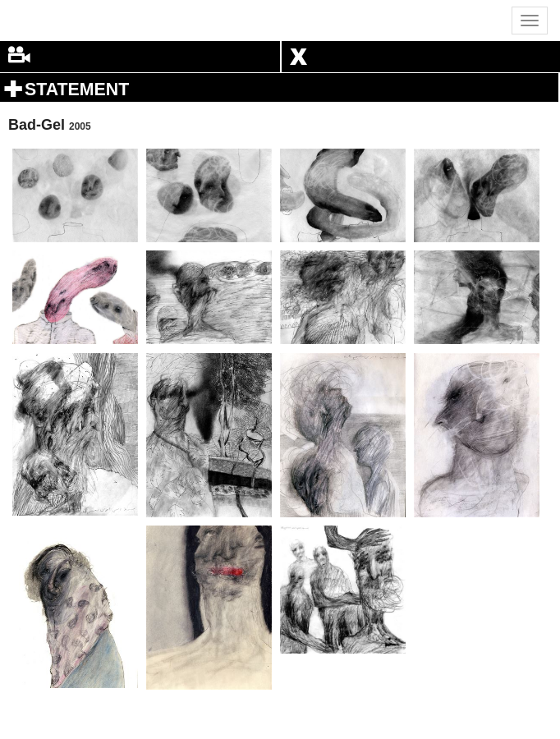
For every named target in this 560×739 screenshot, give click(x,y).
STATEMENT (77, 90)
